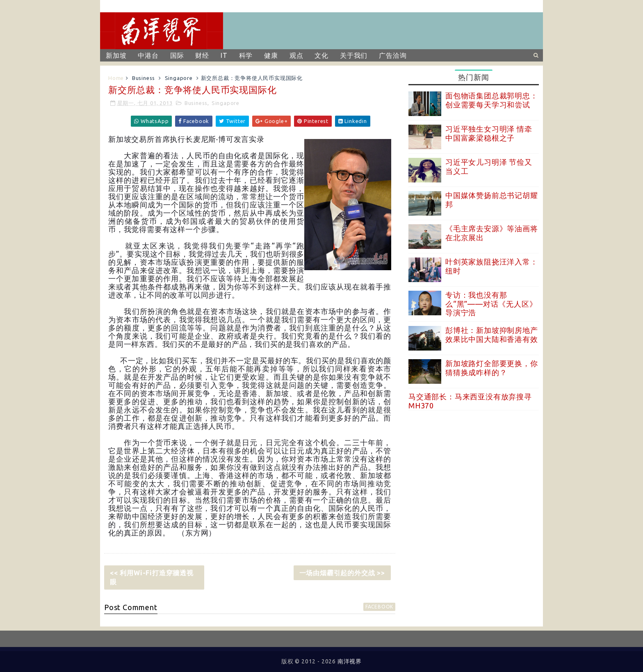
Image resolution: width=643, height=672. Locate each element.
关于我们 (354, 55)
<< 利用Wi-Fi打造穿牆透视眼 (152, 577)
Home (116, 78)
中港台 (148, 55)
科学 (246, 55)
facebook (379, 607)
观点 (296, 55)
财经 (202, 55)
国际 (177, 55)
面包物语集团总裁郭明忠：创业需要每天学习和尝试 (492, 100)
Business (144, 78)
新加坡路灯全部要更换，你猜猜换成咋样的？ (492, 368)
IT (224, 55)
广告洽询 (393, 55)
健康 (271, 55)
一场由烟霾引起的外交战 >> (342, 573)
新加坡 (116, 55)
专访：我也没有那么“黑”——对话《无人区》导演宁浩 (491, 304)
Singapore (179, 78)
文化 (321, 55)
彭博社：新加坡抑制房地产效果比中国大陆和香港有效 (492, 335)
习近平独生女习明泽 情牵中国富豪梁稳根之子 (489, 133)
